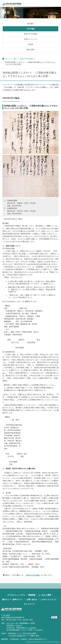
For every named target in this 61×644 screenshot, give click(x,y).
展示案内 (31, 24)
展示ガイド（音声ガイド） (13, 600)
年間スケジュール (31, 39)
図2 (14, 355)
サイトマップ (29, 604)
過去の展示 (31, 50)
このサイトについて (48, 600)
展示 (15, 59)
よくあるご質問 (45, 595)
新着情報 (32, 595)
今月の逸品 (31, 29)
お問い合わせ (32, 600)
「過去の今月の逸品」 (33, 575)
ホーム (8, 59)
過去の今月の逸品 (31, 34)
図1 (14, 251)
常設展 (31, 44)
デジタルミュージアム (16, 595)
